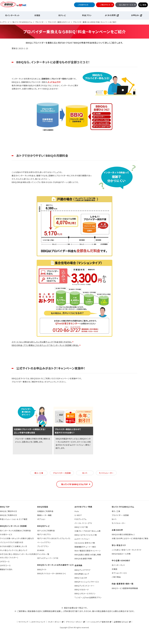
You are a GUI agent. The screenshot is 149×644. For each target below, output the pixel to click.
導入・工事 (39, 473)
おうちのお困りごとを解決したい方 (14, 546)
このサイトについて (38, 622)
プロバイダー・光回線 (62, 473)
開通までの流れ (6, 569)
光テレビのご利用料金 (46, 531)
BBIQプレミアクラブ (82, 570)
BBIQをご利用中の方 (8, 515)
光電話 (37, 15)
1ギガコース (5, 561)
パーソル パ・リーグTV (83, 523)
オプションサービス (119, 573)
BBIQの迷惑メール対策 (121, 554)
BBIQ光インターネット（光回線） (14, 526)
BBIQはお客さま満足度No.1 (123, 534)
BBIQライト (42, 569)
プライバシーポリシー (74, 622)
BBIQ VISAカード (82, 590)
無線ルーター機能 (44, 515)
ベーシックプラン (44, 542)
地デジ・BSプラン (44, 534)
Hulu (77, 511)
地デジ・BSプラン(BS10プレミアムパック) (54, 538)
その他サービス (6, 534)
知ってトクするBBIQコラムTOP (74, 484)
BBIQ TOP (5, 507)
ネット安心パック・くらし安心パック (14, 550)
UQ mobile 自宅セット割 (85, 543)
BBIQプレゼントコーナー (84, 586)
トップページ (5, 22)
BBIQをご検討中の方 (8, 511)
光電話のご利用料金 (45, 511)
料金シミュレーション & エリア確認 (14, 519)
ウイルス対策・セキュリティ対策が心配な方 (17, 538)
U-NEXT (78, 515)
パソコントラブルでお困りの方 (12, 542)
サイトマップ (23, 622)
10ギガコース (5, 565)
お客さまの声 (117, 530)
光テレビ (62, 15)
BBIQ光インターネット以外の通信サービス (56, 565)
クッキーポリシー (55, 622)
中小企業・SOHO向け (121, 560)
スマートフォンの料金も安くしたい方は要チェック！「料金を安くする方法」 (42, 342)
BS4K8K (41, 550)
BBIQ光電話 (43, 507)
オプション (41, 519)
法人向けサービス (128, 5)
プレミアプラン (43, 546)
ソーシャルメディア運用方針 (98, 622)
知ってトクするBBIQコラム (22, 22)
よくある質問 (110, 15)
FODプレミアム (80, 519)
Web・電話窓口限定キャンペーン (88, 551)
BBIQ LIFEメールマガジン (85, 593)
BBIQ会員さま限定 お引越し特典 (88, 555)
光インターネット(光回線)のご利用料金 (15, 531)
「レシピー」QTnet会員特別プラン (88, 597)
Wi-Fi (85, 473)
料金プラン (87, 15)
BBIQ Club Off (81, 578)
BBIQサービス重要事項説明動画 (125, 588)
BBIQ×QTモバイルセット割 (86, 535)
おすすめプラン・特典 (83, 507)
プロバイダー (40, 22)
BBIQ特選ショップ (82, 574)
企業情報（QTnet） (121, 622)
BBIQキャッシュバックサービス (87, 582)
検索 (144, 5)
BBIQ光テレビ (43, 526)
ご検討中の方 (107, 5)
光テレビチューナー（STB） (48, 558)
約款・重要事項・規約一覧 (123, 584)
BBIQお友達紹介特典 (83, 559)
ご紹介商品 (116, 577)
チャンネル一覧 (43, 554)
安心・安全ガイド (119, 545)
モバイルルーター (106, 473)
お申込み (135, 15)
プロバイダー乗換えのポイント (59, 22)
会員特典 (78, 565)
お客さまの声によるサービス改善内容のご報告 (130, 538)
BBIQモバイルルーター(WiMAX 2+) (52, 573)
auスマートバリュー (82, 539)
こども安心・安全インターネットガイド (127, 550)
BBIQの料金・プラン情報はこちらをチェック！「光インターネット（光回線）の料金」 (45, 345)
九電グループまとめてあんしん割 (88, 531)
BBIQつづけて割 (81, 527)
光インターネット (12, 15)
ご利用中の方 (83, 5)
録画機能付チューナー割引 (85, 547)
